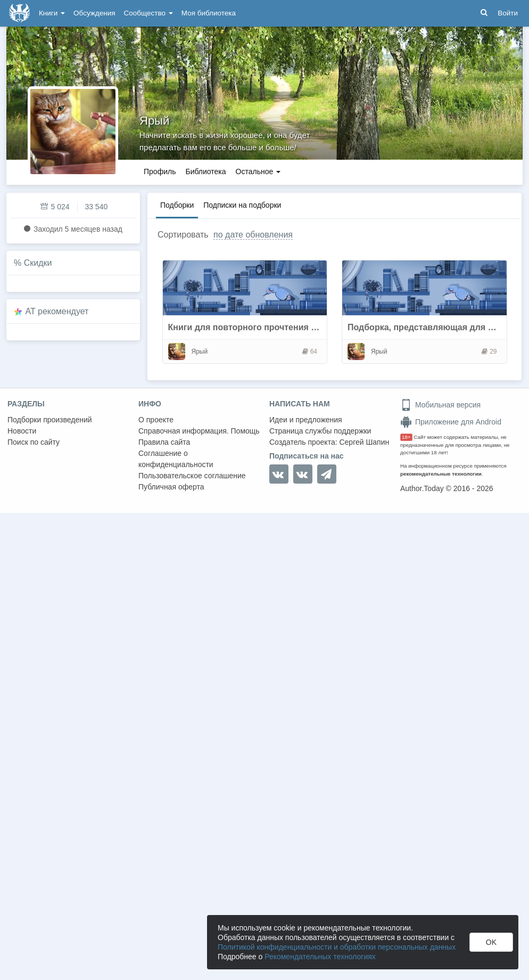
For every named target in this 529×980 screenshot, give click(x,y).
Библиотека (205, 171)
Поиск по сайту (34, 442)
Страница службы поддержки (320, 431)
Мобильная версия (440, 405)
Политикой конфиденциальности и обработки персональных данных (337, 947)
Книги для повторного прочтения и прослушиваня (275, 327)
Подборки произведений (50, 420)
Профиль (160, 171)
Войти (508, 13)
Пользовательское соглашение (192, 476)
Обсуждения (94, 13)
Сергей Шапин (364, 442)
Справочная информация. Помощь (199, 431)
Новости (22, 431)
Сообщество (148, 13)
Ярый (154, 121)
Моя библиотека (209, 13)
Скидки (38, 263)
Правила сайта (164, 442)
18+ (406, 437)
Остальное (258, 171)
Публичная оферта (171, 487)
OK (491, 942)
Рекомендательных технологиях (320, 957)
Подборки (177, 205)
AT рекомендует (57, 311)
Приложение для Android (451, 422)
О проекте (156, 420)
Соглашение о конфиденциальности (176, 459)
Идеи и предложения (306, 420)
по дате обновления (253, 235)
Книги (52, 13)
